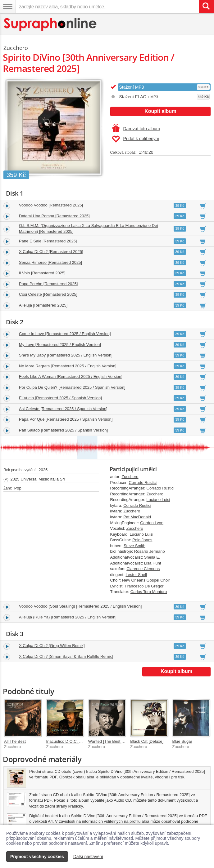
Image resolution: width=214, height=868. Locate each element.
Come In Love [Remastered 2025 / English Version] (65, 334)
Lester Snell (136, 575)
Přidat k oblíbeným (136, 139)
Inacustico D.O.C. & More (69, 741)
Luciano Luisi (158, 500)
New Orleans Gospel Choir (146, 580)
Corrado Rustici (143, 483)
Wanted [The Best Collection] (114, 741)
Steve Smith (134, 546)
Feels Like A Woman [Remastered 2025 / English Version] (71, 376)
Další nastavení (88, 857)
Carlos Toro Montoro (149, 592)
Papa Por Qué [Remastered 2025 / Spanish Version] (66, 419)
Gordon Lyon (152, 523)
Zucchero (130, 477)
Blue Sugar (182, 741)
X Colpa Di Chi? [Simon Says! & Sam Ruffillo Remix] (66, 656)
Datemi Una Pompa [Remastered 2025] (54, 216)
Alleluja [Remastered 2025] (43, 305)
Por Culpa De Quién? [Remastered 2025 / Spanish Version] (72, 387)
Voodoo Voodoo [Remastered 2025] (51, 205)
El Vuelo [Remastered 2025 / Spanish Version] (60, 398)
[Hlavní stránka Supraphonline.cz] (50, 24)
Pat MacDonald (137, 517)
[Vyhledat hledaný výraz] (206, 7)
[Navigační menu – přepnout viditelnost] (8, 7)
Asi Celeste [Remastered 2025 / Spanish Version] (63, 409)
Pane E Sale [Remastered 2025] (48, 241)
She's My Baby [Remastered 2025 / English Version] (66, 355)
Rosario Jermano (150, 551)
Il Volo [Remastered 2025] (42, 273)
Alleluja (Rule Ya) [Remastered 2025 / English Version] (68, 617)
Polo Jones (142, 540)
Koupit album (160, 111)
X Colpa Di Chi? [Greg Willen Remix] (52, 646)
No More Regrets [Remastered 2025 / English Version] (68, 366)
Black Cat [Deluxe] (147, 741)
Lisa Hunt (153, 563)
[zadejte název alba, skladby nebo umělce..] (107, 7)
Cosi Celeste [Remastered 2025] (48, 294)
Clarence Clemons (143, 569)
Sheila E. (152, 557)
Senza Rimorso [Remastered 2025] (50, 262)
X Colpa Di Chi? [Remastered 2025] (51, 252)
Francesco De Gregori (145, 586)
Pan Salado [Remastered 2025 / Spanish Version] (63, 430)
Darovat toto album (136, 129)
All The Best (15, 741)
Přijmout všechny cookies (37, 857)
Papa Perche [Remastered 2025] (48, 284)
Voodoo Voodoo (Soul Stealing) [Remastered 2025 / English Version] (80, 606)
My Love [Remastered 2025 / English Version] (60, 345)
